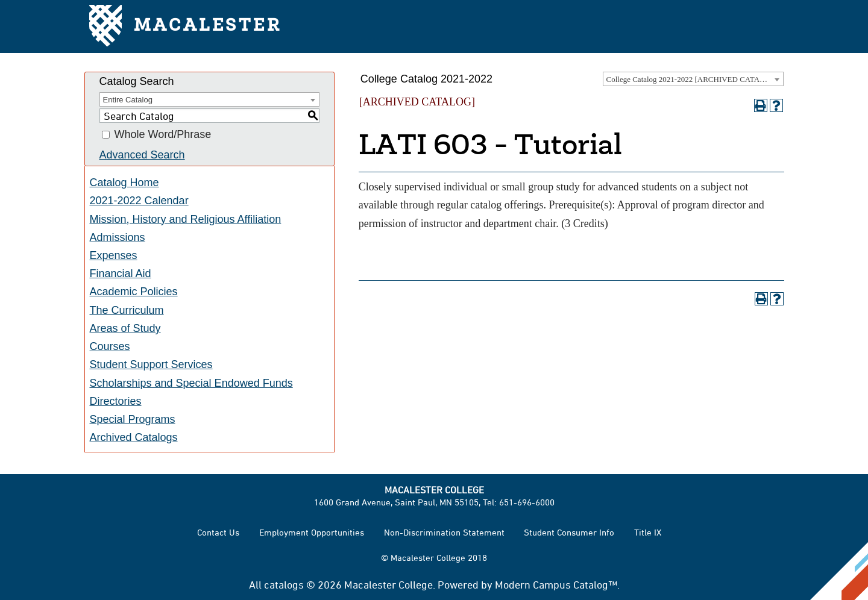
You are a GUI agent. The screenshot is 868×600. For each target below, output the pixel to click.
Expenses (114, 255)
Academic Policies (134, 292)
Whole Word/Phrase (163, 135)
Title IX (648, 532)
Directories (116, 401)
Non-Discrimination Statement (444, 532)
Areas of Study (125, 328)
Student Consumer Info (569, 532)
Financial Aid (121, 273)
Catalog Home (124, 183)
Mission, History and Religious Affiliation (186, 219)
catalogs (284, 584)
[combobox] (693, 79)
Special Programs (133, 419)
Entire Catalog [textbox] (128, 100)
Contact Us (218, 532)
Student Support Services (151, 364)
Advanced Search (142, 155)
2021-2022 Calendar (139, 201)
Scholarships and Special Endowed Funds (191, 383)
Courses (110, 346)
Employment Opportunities (312, 532)
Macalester (185, 27)
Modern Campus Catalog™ (556, 584)
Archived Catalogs (134, 437)
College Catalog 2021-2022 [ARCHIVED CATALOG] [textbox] (693, 79)
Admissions (118, 237)
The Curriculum (127, 310)
